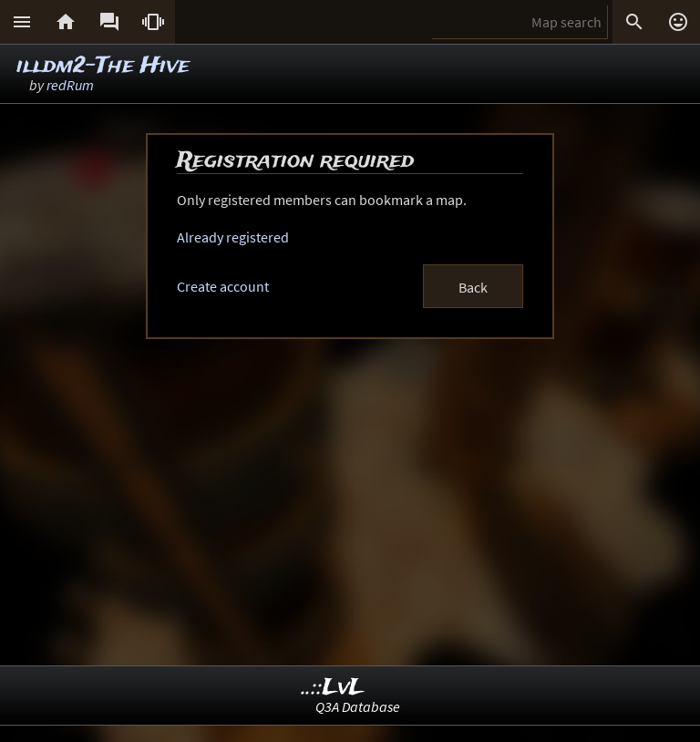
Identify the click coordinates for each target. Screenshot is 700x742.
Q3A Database (358, 706)
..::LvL (333, 688)
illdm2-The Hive (103, 66)
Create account (223, 286)
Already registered (233, 237)
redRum (70, 85)
